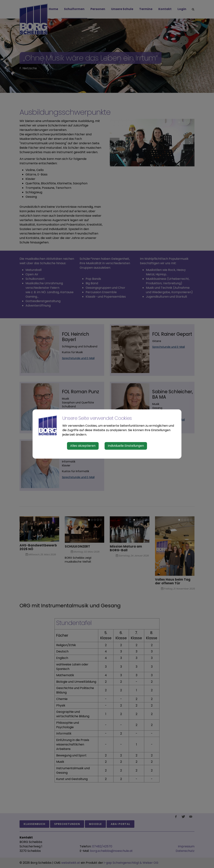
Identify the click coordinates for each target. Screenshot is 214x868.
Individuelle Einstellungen (126, 446)
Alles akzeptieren (83, 446)
